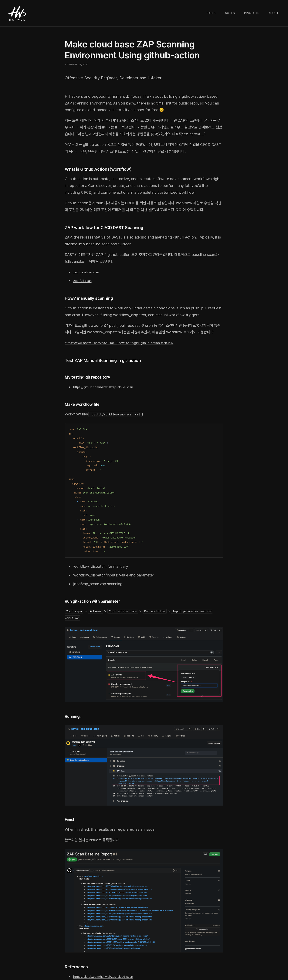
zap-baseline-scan (89, 272)
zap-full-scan (84, 280)
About (274, 13)
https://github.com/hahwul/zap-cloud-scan (110, 387)
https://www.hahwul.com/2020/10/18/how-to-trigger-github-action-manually (131, 343)
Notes (230, 13)
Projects (252, 13)
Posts (211, 13)
